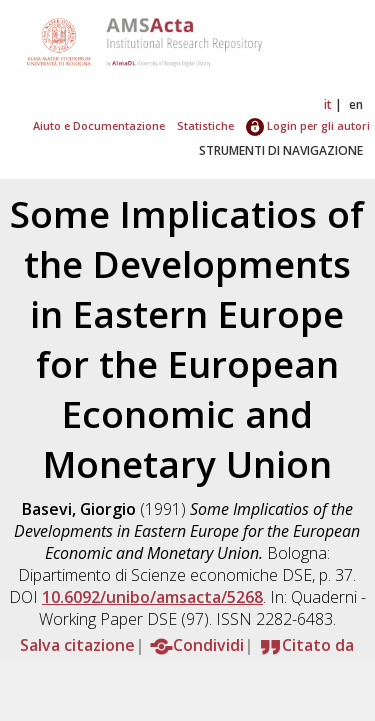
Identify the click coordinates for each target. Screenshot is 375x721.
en (356, 104)
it (328, 104)
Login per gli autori (308, 125)
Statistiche (205, 125)
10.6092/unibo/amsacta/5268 (152, 597)
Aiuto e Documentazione (99, 125)
